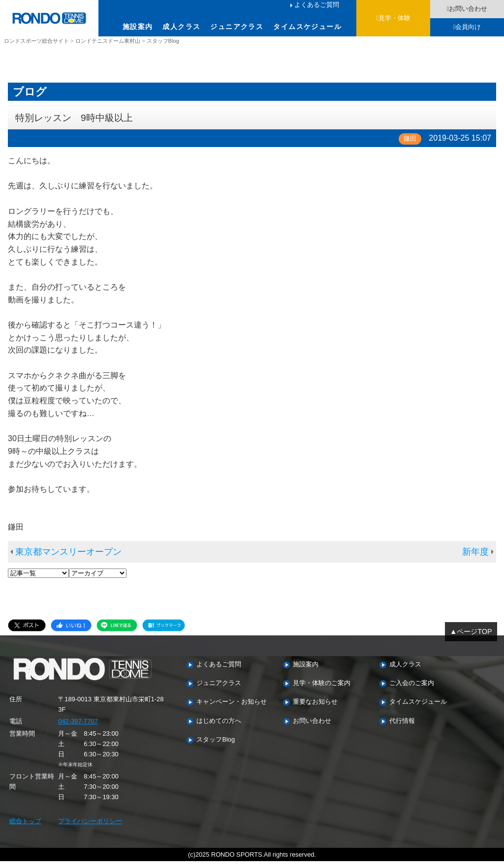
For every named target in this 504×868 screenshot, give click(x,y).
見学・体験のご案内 (322, 690)
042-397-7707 (78, 728)
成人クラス (181, 27)
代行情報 (402, 728)
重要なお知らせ (315, 709)
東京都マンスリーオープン (68, 558)
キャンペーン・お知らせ (232, 709)
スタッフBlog (216, 747)
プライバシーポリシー (90, 828)
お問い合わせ (468, 9)
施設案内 (138, 27)
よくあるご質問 (317, 5)
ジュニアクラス (237, 27)
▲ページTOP (471, 638)
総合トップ (25, 828)
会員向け (468, 27)
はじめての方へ (219, 728)
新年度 (475, 558)
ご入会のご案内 (412, 690)
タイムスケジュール (307, 27)
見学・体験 (394, 18)
